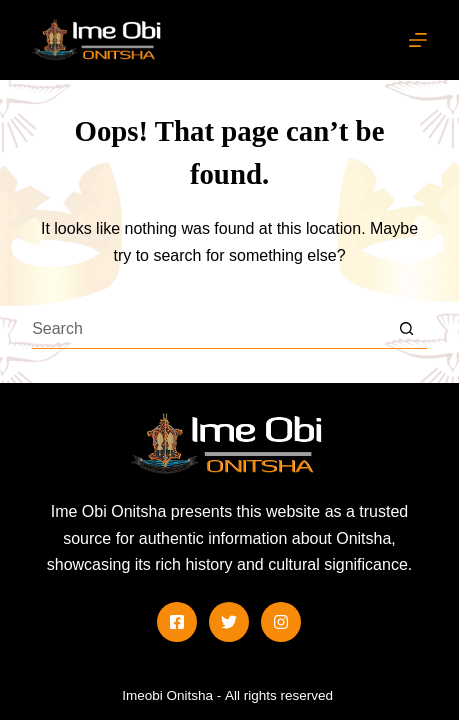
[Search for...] (209, 329)
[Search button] (407, 329)
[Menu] (418, 40)
